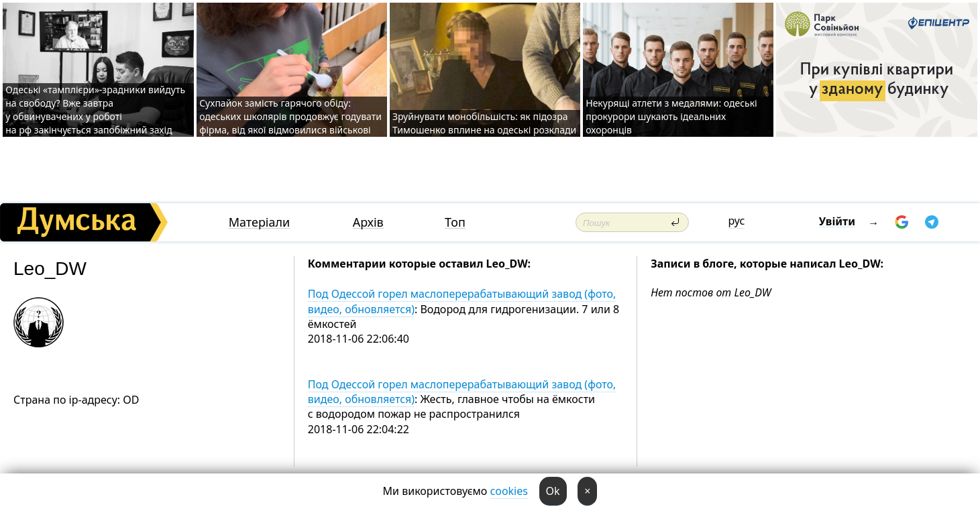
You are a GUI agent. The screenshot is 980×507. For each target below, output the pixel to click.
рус (737, 221)
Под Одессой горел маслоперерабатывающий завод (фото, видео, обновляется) (462, 301)
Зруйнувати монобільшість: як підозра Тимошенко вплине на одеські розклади (484, 123)
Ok (553, 491)
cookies (509, 491)
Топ (455, 222)
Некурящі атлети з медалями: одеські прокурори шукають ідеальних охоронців (671, 116)
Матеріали (260, 222)
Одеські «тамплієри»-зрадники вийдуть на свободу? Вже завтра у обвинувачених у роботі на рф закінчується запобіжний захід (95, 110)
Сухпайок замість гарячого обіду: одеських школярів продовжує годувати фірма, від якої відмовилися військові (290, 116)
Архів (368, 222)
